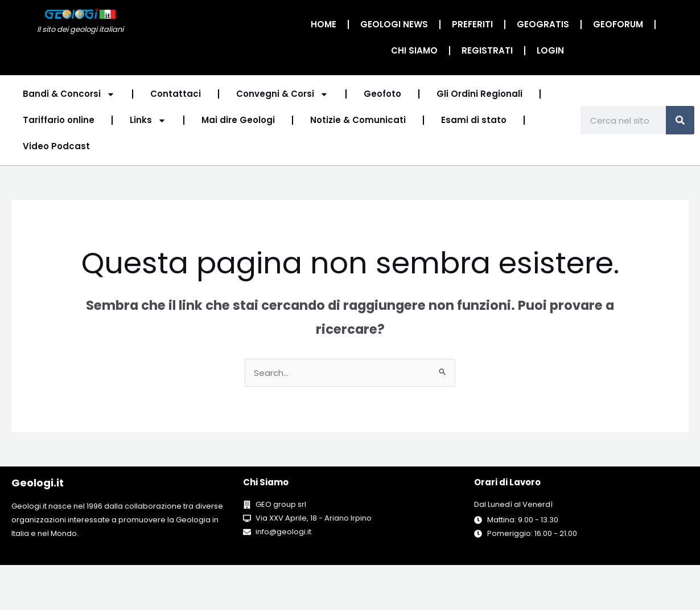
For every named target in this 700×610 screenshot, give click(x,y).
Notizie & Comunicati (358, 120)
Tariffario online (59, 120)
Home (324, 24)
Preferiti (472, 24)
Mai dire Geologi (238, 120)
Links (148, 120)
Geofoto (382, 94)
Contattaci (176, 94)
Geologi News (394, 24)
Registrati (487, 50)
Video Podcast (56, 146)
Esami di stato (474, 120)
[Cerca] (680, 120)
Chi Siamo (414, 50)
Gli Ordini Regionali (479, 94)
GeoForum (618, 24)
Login (550, 50)
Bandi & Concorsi (69, 94)
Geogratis (543, 24)
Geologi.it (38, 483)
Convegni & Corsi (282, 94)
